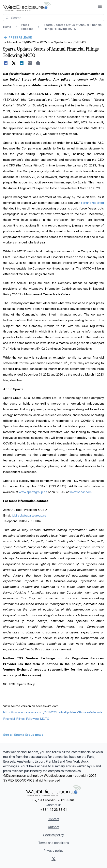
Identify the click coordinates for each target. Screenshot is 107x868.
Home (7, 27)
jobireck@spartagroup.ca (29, 515)
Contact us (54, 805)
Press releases (27, 27)
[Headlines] (27, 6)
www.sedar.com (81, 492)
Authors (53, 827)
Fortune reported (92, 203)
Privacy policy (53, 851)
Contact (53, 819)
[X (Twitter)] (54, 859)
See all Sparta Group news (23, 735)
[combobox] (53, 18)
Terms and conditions (54, 843)
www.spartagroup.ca (33, 492)
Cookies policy (53, 835)
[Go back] (53, 38)
